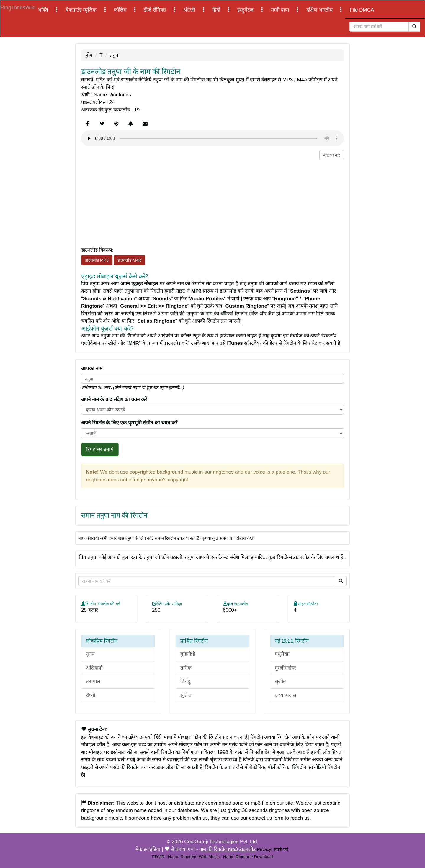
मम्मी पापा (281, 10)
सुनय (90, 654)
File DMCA (362, 10)
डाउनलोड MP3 (97, 260)
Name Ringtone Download (248, 857)
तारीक (186, 668)
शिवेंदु (185, 681)
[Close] (379, 27)
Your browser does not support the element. (212, 138)
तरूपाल (93, 681)
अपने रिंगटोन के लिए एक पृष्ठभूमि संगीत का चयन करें (129, 423)
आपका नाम (92, 369)
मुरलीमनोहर (285, 668)
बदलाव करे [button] (332, 155)
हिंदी (217, 10)
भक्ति (44, 10)
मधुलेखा (282, 654)
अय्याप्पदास (285, 695)
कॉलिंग (121, 10)
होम (89, 55)
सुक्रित (186, 695)
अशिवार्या (94, 668)
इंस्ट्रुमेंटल (246, 10)
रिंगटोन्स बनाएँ (100, 449)
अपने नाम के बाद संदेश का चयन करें (114, 399)
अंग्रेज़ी (190, 10)
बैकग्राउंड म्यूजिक (82, 10)
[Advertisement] (212, 201)
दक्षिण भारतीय (320, 10)
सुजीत (280, 681)
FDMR (158, 857)
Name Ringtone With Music (194, 857)
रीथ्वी (90, 695)
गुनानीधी (188, 654)
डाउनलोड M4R (129, 260)
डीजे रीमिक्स (156, 10)
